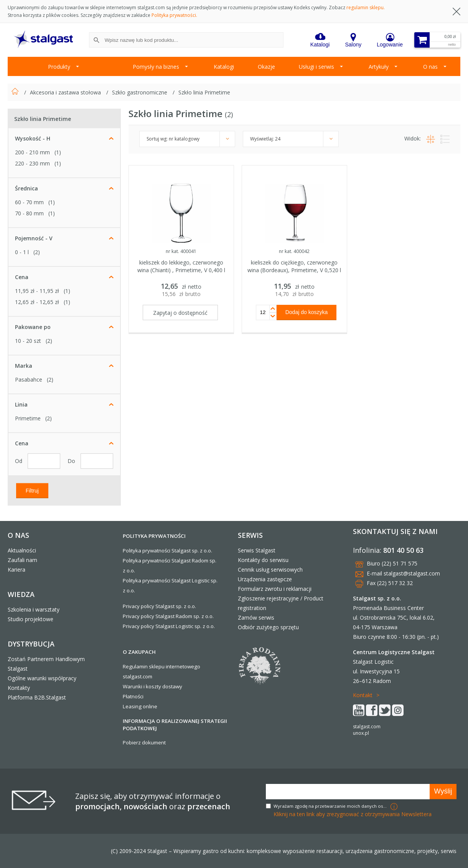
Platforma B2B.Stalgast (37, 697)
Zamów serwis (256, 618)
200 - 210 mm (32, 152)
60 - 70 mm (29, 202)
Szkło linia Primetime (204, 92)
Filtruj (32, 490)
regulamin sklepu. (366, 7)
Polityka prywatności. (174, 15)
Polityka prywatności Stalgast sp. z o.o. (167, 551)
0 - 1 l (22, 252)
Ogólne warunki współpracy (42, 678)
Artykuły (379, 67)
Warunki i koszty (142, 686)
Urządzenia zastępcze (265, 579)
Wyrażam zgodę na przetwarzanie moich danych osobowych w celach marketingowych (331, 806)
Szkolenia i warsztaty (34, 609)
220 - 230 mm (32, 163)
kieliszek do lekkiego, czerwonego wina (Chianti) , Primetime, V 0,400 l (181, 266)
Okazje (266, 67)
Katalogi (224, 67)
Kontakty (19, 688)
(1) (58, 152)
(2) (37, 252)
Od (19, 461)
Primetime (28, 418)
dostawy (172, 686)
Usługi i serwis (316, 67)
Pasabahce (29, 379)
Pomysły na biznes (156, 67)
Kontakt (363, 695)
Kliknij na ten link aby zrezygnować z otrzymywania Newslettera (353, 814)
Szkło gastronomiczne (140, 92)
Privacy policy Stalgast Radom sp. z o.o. (168, 616)
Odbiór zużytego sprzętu (268, 627)
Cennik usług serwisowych (270, 570)
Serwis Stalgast (257, 550)
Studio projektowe (30, 619)
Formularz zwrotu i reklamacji (275, 589)
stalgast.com (367, 727)
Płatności (133, 696)
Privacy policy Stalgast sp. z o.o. (159, 606)
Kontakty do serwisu (263, 560)
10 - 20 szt (28, 341)
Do (72, 461)
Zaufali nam (22, 560)
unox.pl (361, 733)
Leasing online (140, 706)
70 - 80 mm (29, 213)
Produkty (59, 67)
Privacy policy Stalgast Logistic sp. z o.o (168, 626)
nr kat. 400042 (294, 251)
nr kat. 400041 (181, 251)
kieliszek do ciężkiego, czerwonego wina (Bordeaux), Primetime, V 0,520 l (294, 266)
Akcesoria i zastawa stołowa (66, 92)
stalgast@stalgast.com (412, 573)
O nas (430, 67)
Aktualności (22, 550)
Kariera (16, 570)
